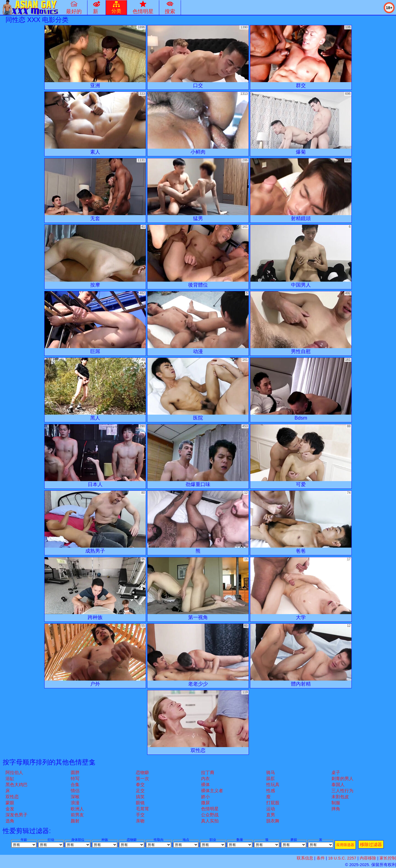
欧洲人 (77, 809)
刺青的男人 (342, 779)
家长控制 (388, 858)
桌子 (336, 773)
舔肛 (271, 779)
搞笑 (140, 797)
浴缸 (10, 779)
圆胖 (75, 773)
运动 (271, 809)
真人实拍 (210, 821)
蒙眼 (10, 803)
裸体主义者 (212, 791)
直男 (271, 815)
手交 (140, 815)
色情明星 (210, 809)
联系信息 (305, 858)
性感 (271, 791)
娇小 (205, 797)
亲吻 (140, 821)
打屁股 (273, 803)
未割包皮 (340, 797)
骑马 (271, 773)
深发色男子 (16, 815)
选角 (10, 821)
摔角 (336, 809)
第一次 (142, 779)
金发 (10, 809)
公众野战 (210, 815)
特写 (75, 779)
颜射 (75, 821)
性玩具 (273, 785)
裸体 (205, 785)
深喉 (75, 797)
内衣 (205, 779)
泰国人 (338, 785)
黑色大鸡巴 (16, 785)
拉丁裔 (208, 773)
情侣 (75, 791)
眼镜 (140, 803)
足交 (140, 791)
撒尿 (205, 803)
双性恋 (12, 797)
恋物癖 (142, 773)
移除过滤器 (371, 845)
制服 (336, 803)
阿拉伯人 (14, 773)
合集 (75, 785)
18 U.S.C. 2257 (342, 858)
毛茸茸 (142, 809)
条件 (321, 858)
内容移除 (368, 858)
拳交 (140, 785)
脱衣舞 (273, 821)
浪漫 (75, 803)
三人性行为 (342, 791)
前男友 (77, 815)
